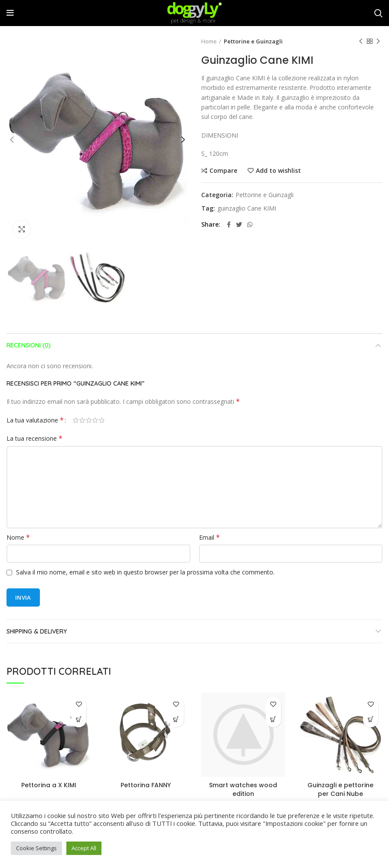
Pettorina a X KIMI (49, 785)
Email (209, 537)
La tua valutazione (35, 420)
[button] (273, 720)
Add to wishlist (278, 171)
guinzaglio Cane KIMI (247, 209)
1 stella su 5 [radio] (76, 420)
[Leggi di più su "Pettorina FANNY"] (176, 720)
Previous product (361, 41)
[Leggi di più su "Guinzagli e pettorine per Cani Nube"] (371, 720)
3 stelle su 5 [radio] (89, 420)
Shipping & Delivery (37, 631)
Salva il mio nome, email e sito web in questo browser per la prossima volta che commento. (145, 572)
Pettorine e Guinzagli (253, 41)
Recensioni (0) (29, 345)
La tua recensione (34, 438)
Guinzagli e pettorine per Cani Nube (340, 789)
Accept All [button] (84, 848)
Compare (223, 171)
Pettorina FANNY (146, 785)
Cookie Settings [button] (36, 848)
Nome (18, 537)
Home (209, 41)
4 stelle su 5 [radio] (95, 420)
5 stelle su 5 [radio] (102, 420)
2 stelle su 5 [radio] (82, 420)
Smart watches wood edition (243, 789)
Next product (378, 41)
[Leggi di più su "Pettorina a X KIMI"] (79, 720)
